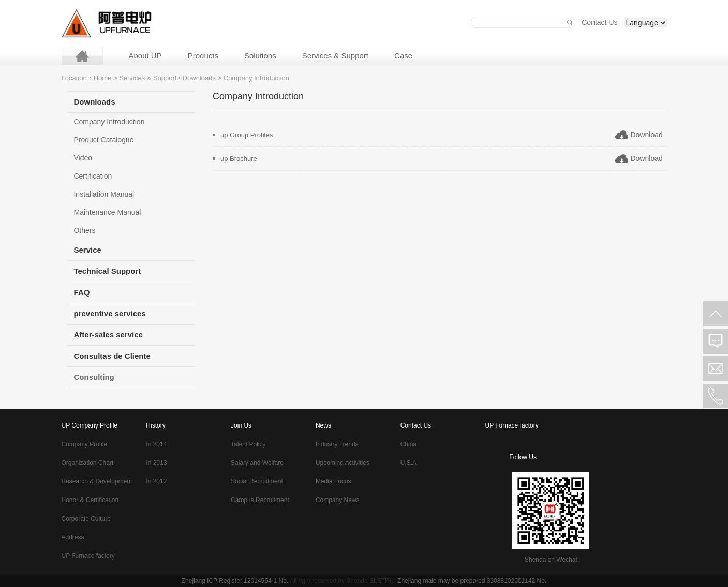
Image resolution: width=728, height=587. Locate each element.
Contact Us (599, 22)
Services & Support (335, 56)
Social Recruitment (257, 481)
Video (83, 158)
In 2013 (156, 463)
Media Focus (333, 481)
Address (73, 537)
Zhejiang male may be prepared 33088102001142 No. (472, 581)
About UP (145, 56)
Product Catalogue (103, 140)
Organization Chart (88, 463)
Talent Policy (248, 444)
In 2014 (156, 444)
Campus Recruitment (260, 500)
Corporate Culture (86, 519)
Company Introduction (109, 122)
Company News (338, 500)
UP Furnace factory (88, 556)
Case (403, 56)
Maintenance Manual (107, 212)
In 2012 (156, 481)
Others (84, 230)
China (408, 444)
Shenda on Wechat (551, 560)
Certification (93, 176)
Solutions (260, 56)
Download (647, 135)
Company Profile (85, 444)
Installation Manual (104, 194)
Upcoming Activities (343, 463)
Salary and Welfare (257, 463)
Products (203, 56)
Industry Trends (337, 444)
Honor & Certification (90, 500)
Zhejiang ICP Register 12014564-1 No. (235, 581)
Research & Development (97, 481)
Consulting (94, 377)
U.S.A (408, 463)
